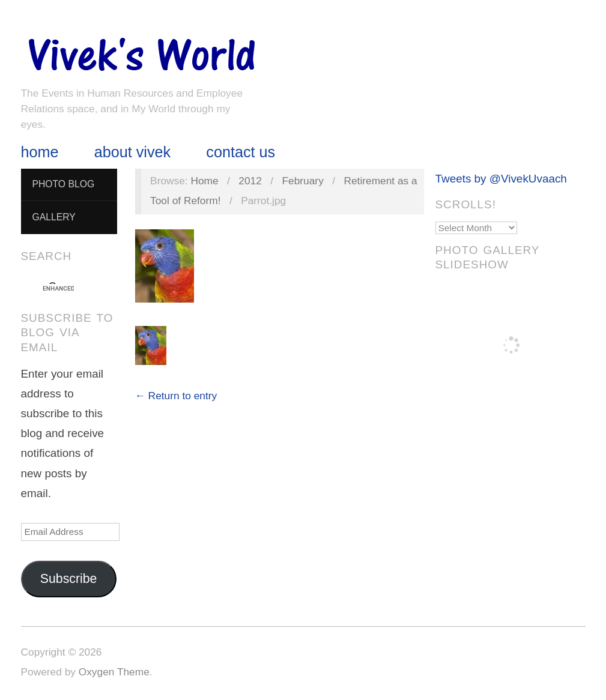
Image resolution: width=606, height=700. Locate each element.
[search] (58, 289)
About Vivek (132, 152)
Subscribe (69, 579)
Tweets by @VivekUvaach (501, 179)
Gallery (53, 217)
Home (40, 152)
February (303, 181)
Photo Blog (63, 184)
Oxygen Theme (114, 672)
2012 (250, 181)
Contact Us (241, 152)
